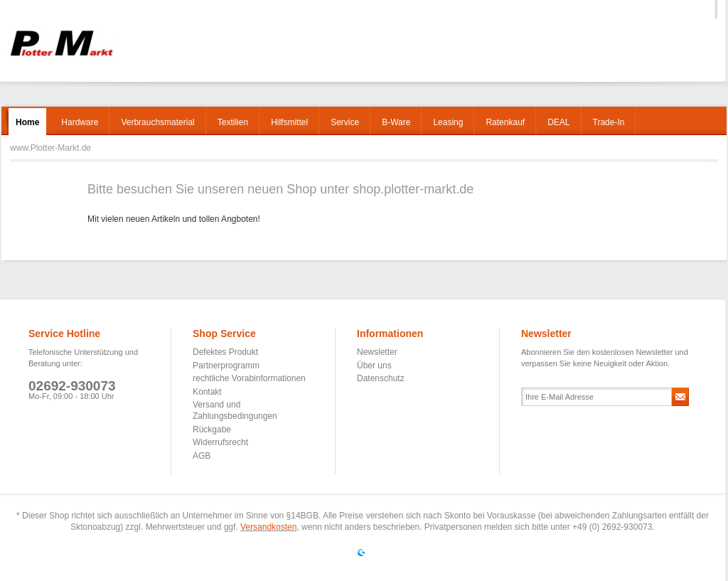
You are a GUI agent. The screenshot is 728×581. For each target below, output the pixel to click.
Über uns (374, 366)
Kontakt (207, 392)
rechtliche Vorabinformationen (249, 378)
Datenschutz (381, 378)
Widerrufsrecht (220, 442)
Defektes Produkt (225, 352)
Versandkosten (268, 527)
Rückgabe (212, 430)
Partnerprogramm (226, 366)
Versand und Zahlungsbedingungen (235, 410)
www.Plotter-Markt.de (61, 43)
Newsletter (377, 352)
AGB (202, 456)
